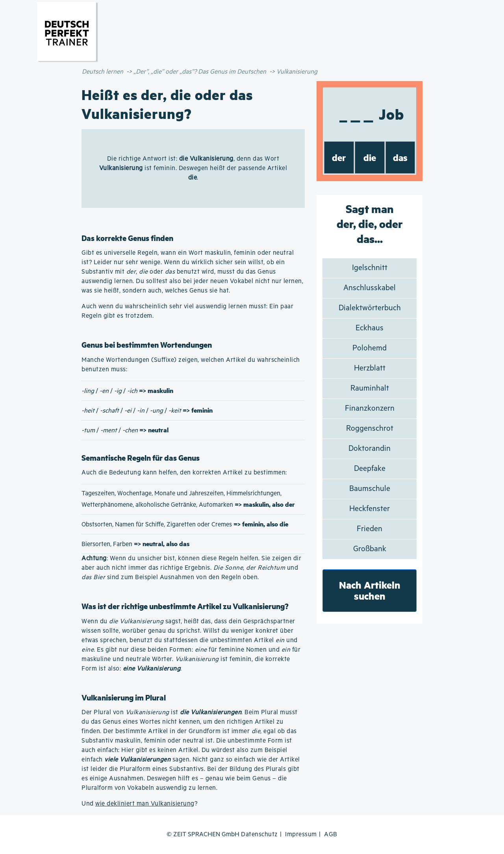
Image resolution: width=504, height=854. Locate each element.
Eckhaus (370, 328)
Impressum (301, 835)
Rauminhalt (370, 388)
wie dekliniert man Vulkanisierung (145, 804)
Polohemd (370, 348)
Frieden (370, 529)
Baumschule (370, 489)
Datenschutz (259, 835)
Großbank (370, 549)
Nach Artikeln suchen (370, 590)
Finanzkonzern (370, 408)
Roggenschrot (370, 429)
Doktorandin (370, 449)
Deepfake (370, 469)
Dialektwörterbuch (370, 308)
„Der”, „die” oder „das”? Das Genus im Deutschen (200, 72)
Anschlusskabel (370, 288)
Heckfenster (370, 509)
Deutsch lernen (103, 72)
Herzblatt (370, 368)
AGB (331, 835)
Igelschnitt (370, 268)
